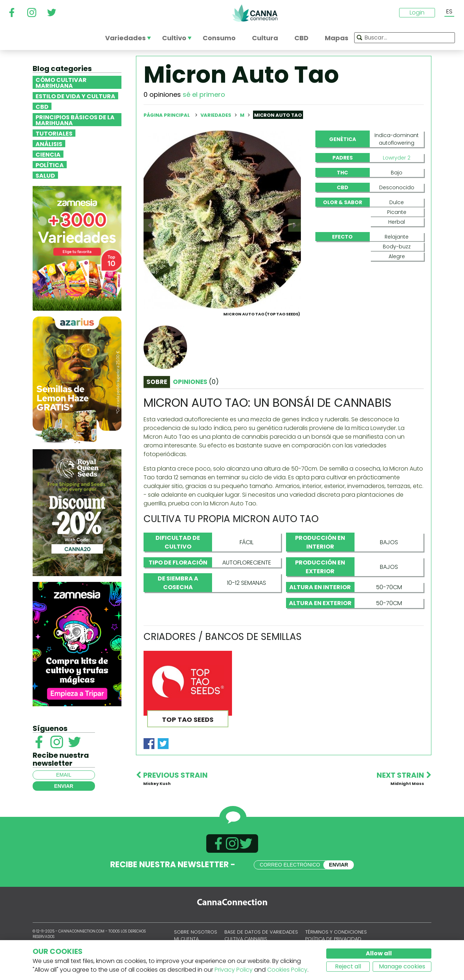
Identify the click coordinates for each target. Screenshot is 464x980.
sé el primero (204, 94)
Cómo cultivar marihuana (61, 82)
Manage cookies (402, 966)
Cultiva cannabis (246, 939)
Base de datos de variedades (261, 932)
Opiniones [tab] (196, 382)
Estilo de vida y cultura (75, 96)
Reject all (348, 966)
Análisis (49, 144)
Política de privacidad (333, 939)
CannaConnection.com (255, 13)
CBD (42, 106)
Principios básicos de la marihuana (75, 120)
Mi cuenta (186, 939)
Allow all (379, 953)
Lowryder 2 (397, 158)
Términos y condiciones (336, 932)
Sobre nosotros (196, 932)
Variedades (216, 115)
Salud (45, 175)
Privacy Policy (234, 970)
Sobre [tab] (157, 382)
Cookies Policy (287, 970)
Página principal (167, 115)
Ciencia (48, 154)
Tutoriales (54, 133)
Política (50, 165)
